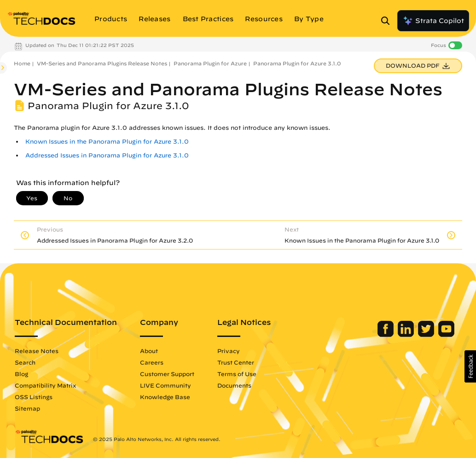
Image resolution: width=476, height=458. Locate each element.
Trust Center (236, 362)
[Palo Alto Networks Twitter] (427, 335)
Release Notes (37, 351)
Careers (152, 362)
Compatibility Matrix (45, 385)
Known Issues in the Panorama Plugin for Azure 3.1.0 (107, 142)
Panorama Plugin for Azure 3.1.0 (297, 63)
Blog (21, 374)
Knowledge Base (165, 397)
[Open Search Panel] (388, 21)
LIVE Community (165, 385)
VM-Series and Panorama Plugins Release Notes (102, 63)
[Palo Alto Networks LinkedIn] (407, 335)
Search (25, 362)
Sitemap (27, 408)
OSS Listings (34, 397)
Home (22, 63)
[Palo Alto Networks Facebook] (386, 335)
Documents (234, 385)
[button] (470, 366)
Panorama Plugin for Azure (210, 63)
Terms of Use (237, 374)
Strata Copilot (433, 21)
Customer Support (167, 374)
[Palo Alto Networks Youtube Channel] (446, 335)
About (149, 351)
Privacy (229, 351)
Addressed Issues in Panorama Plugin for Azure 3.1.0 (107, 155)
